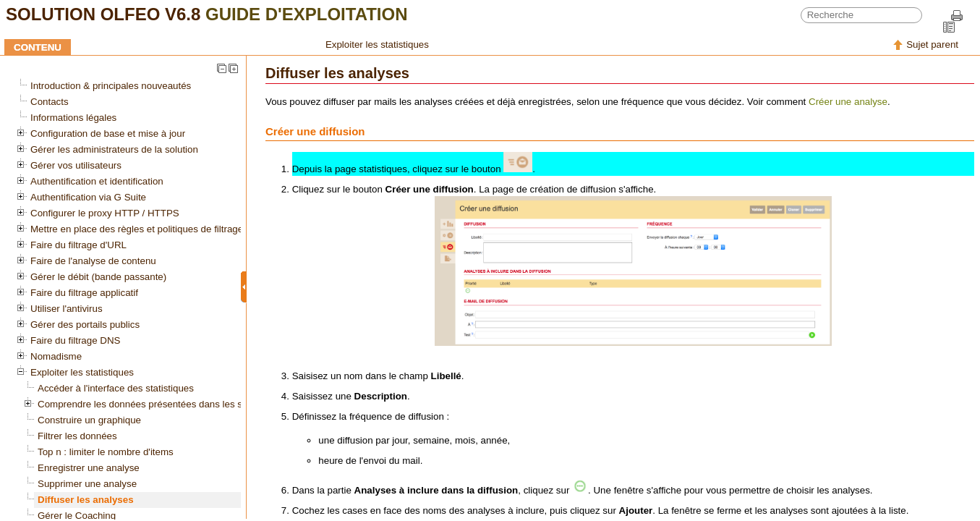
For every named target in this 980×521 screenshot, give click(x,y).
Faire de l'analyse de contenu (93, 261)
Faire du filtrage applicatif (84, 293)
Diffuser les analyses (86, 500)
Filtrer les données (77, 436)
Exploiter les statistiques (377, 45)
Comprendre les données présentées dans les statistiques (162, 404)
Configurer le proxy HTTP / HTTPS (105, 213)
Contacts (50, 102)
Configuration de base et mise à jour (108, 134)
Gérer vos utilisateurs (76, 165)
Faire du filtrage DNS (75, 340)
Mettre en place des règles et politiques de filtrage (137, 229)
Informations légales (73, 118)
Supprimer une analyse (87, 484)
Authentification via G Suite (88, 197)
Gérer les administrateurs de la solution (114, 149)
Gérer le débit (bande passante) (98, 277)
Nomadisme (56, 356)
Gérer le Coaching (77, 516)
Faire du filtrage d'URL (78, 245)
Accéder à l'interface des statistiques (116, 388)
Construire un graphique (89, 420)
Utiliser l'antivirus (67, 309)
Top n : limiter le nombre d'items (106, 452)
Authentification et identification (97, 181)
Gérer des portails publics (85, 325)
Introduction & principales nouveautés (111, 86)
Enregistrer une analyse (89, 468)
